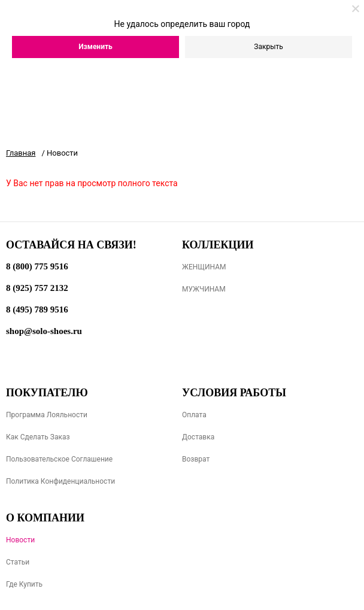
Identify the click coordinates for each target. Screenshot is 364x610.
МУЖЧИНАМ (204, 289)
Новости (20, 540)
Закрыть (268, 47)
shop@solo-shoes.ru (44, 331)
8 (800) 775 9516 (37, 266)
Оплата (194, 415)
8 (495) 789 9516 (37, 309)
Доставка (198, 437)
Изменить (95, 47)
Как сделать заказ (38, 437)
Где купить (24, 584)
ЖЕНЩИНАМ (204, 267)
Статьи (18, 562)
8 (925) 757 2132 (37, 288)
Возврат (196, 459)
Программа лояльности (47, 415)
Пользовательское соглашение (59, 459)
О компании (45, 518)
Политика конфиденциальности (60, 481)
